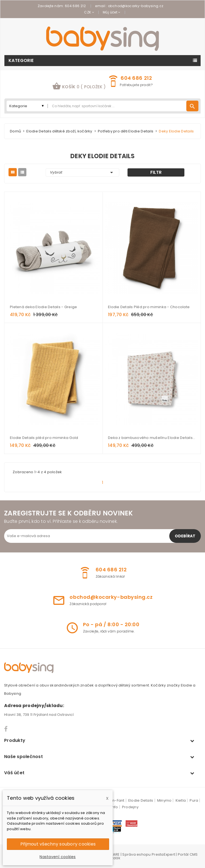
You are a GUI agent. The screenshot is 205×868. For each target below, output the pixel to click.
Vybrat (82, 172)
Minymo (164, 800)
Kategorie (21, 60)
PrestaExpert (163, 854)
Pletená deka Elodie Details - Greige (43, 307)
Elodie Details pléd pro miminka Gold (44, 438)
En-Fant (117, 800)
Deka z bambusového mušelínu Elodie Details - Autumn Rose (152, 438)
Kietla (181, 800)
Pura (194, 800)
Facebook (6, 729)
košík (79, 86)
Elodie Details (141, 800)
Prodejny (130, 807)
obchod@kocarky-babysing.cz (136, 6)
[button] (79, 87)
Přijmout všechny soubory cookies (58, 844)
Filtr (156, 172)
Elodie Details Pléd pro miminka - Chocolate (149, 307)
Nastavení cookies (58, 857)
